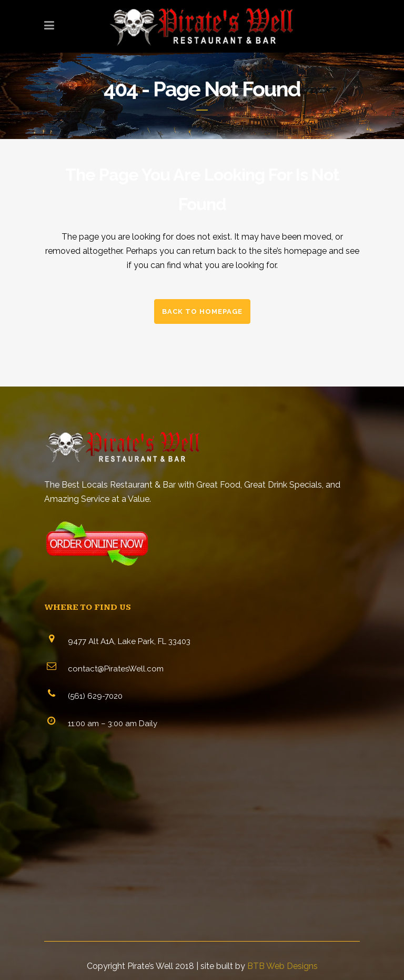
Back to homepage (202, 311)
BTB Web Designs (282, 966)
